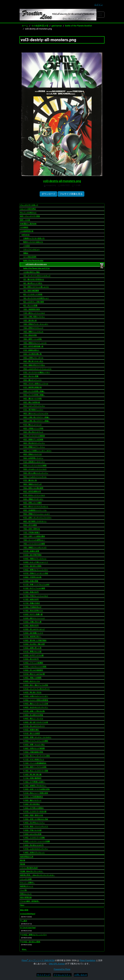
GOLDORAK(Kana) (28, 914)
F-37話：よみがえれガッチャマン (36, 849)
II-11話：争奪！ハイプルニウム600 (36, 584)
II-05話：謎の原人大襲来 (32, 566)
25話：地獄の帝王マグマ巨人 (34, 365)
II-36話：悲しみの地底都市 (33, 670)
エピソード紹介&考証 (28, 209)
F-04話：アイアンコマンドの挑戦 (36, 741)
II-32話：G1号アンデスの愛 (33, 655)
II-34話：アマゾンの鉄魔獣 (33, 663)
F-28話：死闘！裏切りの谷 (33, 815)
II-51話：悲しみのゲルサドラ (34, 726)
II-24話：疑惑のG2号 (31, 625)
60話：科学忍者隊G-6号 (32, 491)
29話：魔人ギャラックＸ (32, 380)
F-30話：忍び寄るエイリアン (34, 823)
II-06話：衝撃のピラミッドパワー (36, 570)
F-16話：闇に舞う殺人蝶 (32, 774)
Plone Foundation (87, 960)
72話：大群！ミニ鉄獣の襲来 (34, 536)
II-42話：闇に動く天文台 (32, 692)
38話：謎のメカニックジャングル (36, 413)
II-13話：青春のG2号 (31, 592)
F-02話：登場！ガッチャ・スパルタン (37, 737)
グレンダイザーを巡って (29, 205)
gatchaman (57, 26)
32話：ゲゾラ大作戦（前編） (34, 391)
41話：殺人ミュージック (32, 425)
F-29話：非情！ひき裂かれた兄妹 (36, 819)
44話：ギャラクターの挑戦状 (34, 436)
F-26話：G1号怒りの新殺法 (33, 808)
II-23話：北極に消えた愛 (32, 622)
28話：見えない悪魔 (31, 376)
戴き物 (23, 860)
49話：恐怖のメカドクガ (32, 454)
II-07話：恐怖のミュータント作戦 (36, 573)
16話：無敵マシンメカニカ (33, 332)
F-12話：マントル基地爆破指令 (35, 763)
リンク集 (23, 890)
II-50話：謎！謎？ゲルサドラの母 (36, 722)
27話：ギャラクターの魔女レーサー (37, 372)
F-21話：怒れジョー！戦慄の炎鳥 (36, 793)
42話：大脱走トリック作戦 (33, 428)
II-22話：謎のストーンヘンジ (34, 618)
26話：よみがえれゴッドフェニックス (37, 369)
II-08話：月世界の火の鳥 (32, 577)
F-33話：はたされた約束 (32, 834)
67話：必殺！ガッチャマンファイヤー (37, 518)
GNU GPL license (57, 964)
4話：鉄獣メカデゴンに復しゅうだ (36, 287)
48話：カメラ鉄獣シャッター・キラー (37, 451)
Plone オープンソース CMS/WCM (38, 960)
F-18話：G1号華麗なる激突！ (34, 782)
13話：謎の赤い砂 (30, 320)
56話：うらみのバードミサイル (35, 477)
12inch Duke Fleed (28, 928)
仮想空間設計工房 (27, 857)
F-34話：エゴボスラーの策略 (34, 838)
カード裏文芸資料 (30, 257)
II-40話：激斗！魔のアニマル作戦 (36, 685)
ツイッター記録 (26, 879)
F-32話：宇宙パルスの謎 (32, 830)
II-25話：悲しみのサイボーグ (34, 629)
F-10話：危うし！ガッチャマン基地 (36, 756)
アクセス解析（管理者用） (30, 901)
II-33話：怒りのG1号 (31, 659)
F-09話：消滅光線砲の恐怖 (33, 752)
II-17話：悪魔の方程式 (32, 603)
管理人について (26, 894)
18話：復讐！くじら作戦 (32, 339)
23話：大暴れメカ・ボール (33, 358)
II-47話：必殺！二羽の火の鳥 (34, 711)
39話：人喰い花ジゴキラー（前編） (37, 417)
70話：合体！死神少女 (32, 529)
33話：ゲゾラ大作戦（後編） (34, 395)
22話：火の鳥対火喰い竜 (32, 354)
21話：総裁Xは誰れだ (31, 350)
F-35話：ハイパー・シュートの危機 (36, 841)
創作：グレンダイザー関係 (30, 216)
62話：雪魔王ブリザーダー (33, 499)
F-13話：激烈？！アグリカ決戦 (35, 767)
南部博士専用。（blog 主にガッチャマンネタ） (38, 875)
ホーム (25, 26)
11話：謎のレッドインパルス (34, 313)
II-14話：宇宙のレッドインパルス (36, 596)
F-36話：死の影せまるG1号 (33, 845)
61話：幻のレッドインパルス (34, 495)
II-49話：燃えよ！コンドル (33, 718)
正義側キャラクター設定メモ (34, 238)
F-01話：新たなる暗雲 (32, 733)
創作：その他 (25, 220)
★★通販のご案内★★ (28, 224)
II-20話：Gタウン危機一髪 (33, 614)
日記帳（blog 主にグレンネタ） (32, 871)
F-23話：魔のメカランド (32, 800)
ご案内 (24, 921)
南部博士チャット (27, 886)
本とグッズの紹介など (28, 212)
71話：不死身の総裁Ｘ (32, 532)
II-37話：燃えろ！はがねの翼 (34, 674)
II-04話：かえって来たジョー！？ (36, 562)
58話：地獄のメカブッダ (32, 484)
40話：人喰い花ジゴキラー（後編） (37, 421)
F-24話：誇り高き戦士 (32, 804)
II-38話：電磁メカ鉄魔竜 (32, 678)
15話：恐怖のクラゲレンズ (33, 328)
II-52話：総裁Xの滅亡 (31, 730)
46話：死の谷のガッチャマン (34, 443)
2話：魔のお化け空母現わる (34, 279)
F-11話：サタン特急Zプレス (34, 759)
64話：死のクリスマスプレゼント (36, 506)
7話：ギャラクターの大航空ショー (36, 298)
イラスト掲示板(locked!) (29, 868)
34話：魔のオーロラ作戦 (32, 398)
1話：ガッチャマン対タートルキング (37, 276)
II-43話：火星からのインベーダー (36, 696)
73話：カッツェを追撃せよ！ (34, 540)
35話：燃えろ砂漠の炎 (32, 402)
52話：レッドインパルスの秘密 (35, 465)
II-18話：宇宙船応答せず (32, 607)
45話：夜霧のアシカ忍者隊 (33, 439)
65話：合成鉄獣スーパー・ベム (35, 510)
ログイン (99, 5)
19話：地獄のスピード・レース (35, 343)
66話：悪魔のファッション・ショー (37, 514)
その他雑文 (24, 227)
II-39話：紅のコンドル (32, 681)
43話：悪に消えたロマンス (33, 432)
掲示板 (23, 864)
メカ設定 (27, 246)
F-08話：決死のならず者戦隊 (34, 748)
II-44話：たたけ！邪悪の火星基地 (36, 700)
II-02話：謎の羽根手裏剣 (32, 555)
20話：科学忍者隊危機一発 (33, 346)
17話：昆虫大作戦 (30, 335)
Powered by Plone (62, 969)
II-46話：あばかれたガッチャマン (36, 707)
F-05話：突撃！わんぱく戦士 (34, 745)
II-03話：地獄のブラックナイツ (35, 559)
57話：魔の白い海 (30, 480)
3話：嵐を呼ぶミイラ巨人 (33, 283)
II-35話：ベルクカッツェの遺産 (35, 666)
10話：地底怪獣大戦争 (32, 309)
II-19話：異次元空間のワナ (33, 611)
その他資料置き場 (40, 26)
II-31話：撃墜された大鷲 (32, 652)
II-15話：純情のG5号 (31, 599)
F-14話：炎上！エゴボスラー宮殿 (36, 771)
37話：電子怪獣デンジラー (33, 410)
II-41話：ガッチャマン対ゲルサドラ (36, 689)
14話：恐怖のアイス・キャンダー (36, 324)
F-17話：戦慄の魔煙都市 (32, 778)
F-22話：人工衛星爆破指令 (33, 797)
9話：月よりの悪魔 (30, 305)
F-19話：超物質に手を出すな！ (35, 786)
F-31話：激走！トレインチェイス (36, 826)
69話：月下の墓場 (30, 525)
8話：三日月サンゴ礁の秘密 (34, 302)
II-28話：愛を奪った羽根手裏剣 (35, 640)
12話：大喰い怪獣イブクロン (34, 317)
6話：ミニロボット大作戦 (33, 294)
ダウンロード (48, 194)
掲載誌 (26, 253)
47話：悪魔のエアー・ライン (34, 447)
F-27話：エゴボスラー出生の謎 (35, 811)
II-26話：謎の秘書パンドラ (33, 633)
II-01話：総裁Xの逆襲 (31, 551)
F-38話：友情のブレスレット (34, 852)
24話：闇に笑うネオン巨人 (33, 361)
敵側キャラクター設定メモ (33, 242)
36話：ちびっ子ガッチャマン (34, 406)
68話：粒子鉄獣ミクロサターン (35, 521)
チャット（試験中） (28, 882)
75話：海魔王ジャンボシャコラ (35, 547)
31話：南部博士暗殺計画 (32, 387)
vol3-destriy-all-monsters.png (62, 181)
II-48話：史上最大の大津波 (33, 715)
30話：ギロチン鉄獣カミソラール (36, 384)
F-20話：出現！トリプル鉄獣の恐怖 (36, 789)
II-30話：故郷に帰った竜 (32, 648)
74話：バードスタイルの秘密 (34, 544)
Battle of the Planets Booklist (78, 26)
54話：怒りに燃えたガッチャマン (36, 473)
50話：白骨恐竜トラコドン (33, 458)
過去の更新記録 (26, 897)
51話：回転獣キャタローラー (34, 462)
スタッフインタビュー (31, 249)
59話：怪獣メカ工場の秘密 (33, 488)
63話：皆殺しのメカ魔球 (32, 503)
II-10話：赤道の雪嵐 (31, 581)
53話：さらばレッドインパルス (35, 469)
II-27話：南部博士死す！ (32, 637)
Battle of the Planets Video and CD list (36, 268)
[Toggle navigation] (100, 15)
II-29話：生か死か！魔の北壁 (34, 644)
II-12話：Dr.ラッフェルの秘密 (34, 588)
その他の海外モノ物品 (31, 272)
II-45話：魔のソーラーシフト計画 (36, 704)
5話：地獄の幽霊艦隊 (31, 291)
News (22, 905)
